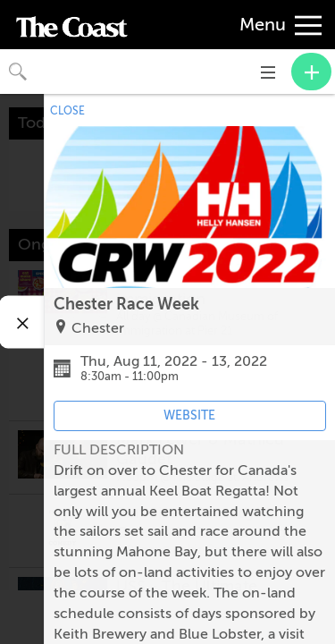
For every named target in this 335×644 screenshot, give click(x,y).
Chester (98, 328)
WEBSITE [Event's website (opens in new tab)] (189, 415)
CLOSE (67, 111)
